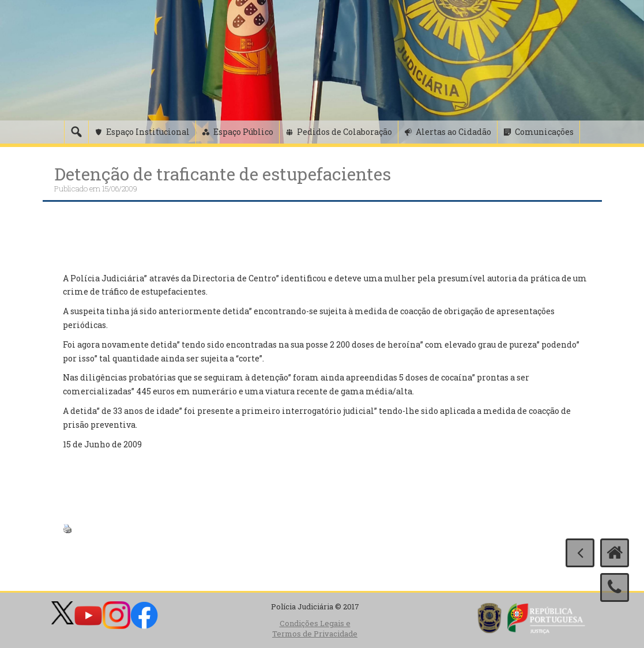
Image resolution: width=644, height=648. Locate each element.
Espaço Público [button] (243, 132)
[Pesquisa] (76, 132)
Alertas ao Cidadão (453, 132)
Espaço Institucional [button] (148, 132)
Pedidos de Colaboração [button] (344, 132)
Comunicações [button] (544, 132)
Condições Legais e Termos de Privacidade (315, 629)
